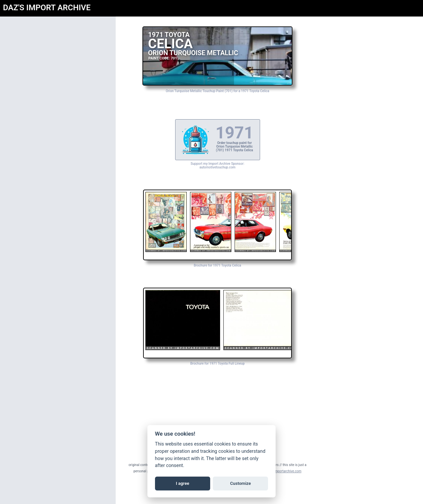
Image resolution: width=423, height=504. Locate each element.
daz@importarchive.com (283, 471)
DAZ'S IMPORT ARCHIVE (47, 8)
